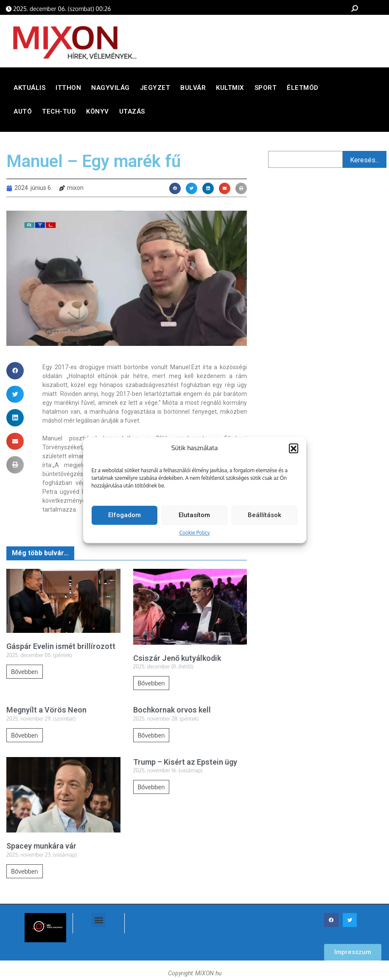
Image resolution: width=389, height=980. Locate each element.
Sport (266, 90)
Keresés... (365, 162)
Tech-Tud (59, 114)
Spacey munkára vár (41, 848)
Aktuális (29, 90)
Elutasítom (194, 519)
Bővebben (25, 673)
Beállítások (264, 519)
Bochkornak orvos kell (172, 712)
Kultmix (230, 90)
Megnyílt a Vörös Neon (46, 712)
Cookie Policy (195, 537)
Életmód (303, 90)
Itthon (68, 90)
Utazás (132, 114)
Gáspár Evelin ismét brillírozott (61, 648)
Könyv (98, 114)
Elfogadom (125, 519)
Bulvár (193, 90)
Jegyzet (155, 90)
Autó (23, 114)
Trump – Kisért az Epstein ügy (185, 764)
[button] (294, 453)
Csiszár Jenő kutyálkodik (177, 660)
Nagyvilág (111, 90)
